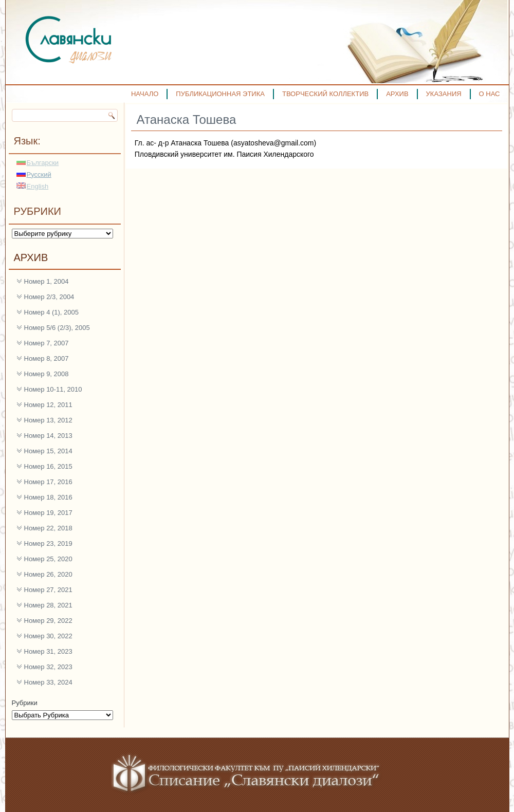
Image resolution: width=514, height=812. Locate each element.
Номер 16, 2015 (48, 466)
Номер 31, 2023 (48, 651)
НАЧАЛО (145, 94)
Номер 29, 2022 (48, 621)
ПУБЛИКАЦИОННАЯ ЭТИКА (220, 94)
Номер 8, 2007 (47, 358)
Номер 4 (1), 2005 (52, 312)
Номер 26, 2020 (48, 574)
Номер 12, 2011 (48, 405)
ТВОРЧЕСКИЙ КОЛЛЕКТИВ (325, 94)
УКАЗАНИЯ (444, 94)
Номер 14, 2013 (48, 436)
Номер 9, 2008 (47, 374)
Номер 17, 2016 (48, 482)
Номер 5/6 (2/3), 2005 (57, 328)
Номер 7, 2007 (47, 343)
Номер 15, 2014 (48, 451)
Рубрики (25, 703)
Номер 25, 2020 (48, 559)
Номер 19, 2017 (48, 513)
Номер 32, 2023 (48, 667)
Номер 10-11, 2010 (53, 389)
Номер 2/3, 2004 (49, 297)
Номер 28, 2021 (48, 605)
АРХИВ (397, 94)
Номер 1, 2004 (47, 281)
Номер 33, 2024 (48, 682)
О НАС (490, 94)
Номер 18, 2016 (48, 497)
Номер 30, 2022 (48, 636)
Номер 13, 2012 (48, 420)
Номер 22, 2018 (48, 528)
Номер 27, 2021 (48, 590)
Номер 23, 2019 (48, 543)
